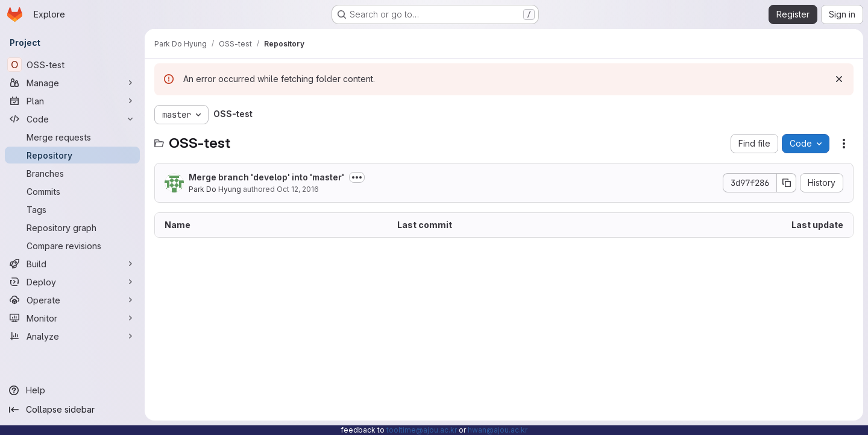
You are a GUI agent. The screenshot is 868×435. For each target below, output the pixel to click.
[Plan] (72, 101)
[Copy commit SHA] (787, 183)
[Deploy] (72, 282)
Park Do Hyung (215, 189)
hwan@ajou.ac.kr (498, 430)
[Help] (72, 390)
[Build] (72, 264)
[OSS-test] (72, 65)
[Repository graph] (72, 227)
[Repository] (72, 155)
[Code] (72, 119)
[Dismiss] (839, 79)
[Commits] (72, 191)
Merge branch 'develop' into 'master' (266, 177)
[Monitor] (72, 318)
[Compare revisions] (72, 246)
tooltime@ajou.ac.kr (422, 430)
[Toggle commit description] (357, 177)
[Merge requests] (72, 137)
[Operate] (72, 300)
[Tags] (72, 209)
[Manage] (72, 83)
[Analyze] (72, 336)
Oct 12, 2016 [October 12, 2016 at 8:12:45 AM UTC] (298, 189)
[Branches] (72, 173)
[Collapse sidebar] (72, 410)
